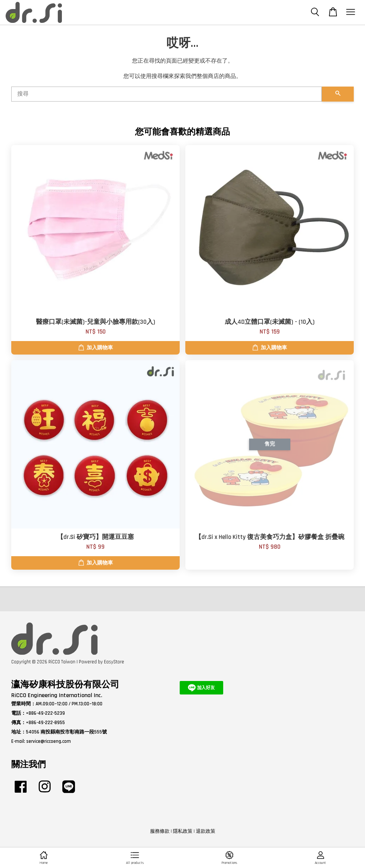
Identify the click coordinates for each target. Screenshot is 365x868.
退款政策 (206, 831)
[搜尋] (167, 94)
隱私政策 (183, 831)
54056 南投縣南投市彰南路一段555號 (66, 732)
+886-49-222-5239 (45, 713)
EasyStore (114, 662)
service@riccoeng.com (49, 741)
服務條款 (160, 831)
